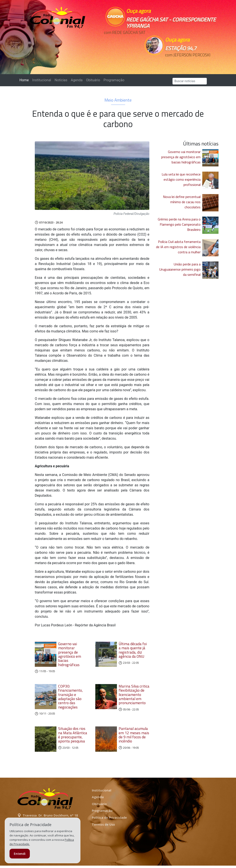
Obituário (93, 80)
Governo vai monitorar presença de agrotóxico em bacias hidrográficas (70, 654)
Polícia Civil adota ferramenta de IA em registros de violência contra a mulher (178, 247)
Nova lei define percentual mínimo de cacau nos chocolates (182, 202)
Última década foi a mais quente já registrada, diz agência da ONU (133, 650)
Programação (114, 80)
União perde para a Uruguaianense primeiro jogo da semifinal (180, 269)
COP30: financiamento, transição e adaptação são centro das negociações (70, 697)
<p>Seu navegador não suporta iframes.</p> (123, 40)
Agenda (77, 80)
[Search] (190, 81)
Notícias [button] (61, 80)
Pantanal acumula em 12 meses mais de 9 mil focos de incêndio (134, 735)
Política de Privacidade (109, 820)
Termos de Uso (103, 827)
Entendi (20, 854)
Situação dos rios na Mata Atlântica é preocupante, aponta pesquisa (73, 735)
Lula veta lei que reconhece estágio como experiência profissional (181, 179)
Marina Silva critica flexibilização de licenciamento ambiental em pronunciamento (134, 694)
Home (25, 80)
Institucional (42, 80)
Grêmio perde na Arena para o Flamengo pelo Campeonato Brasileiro (179, 224)
